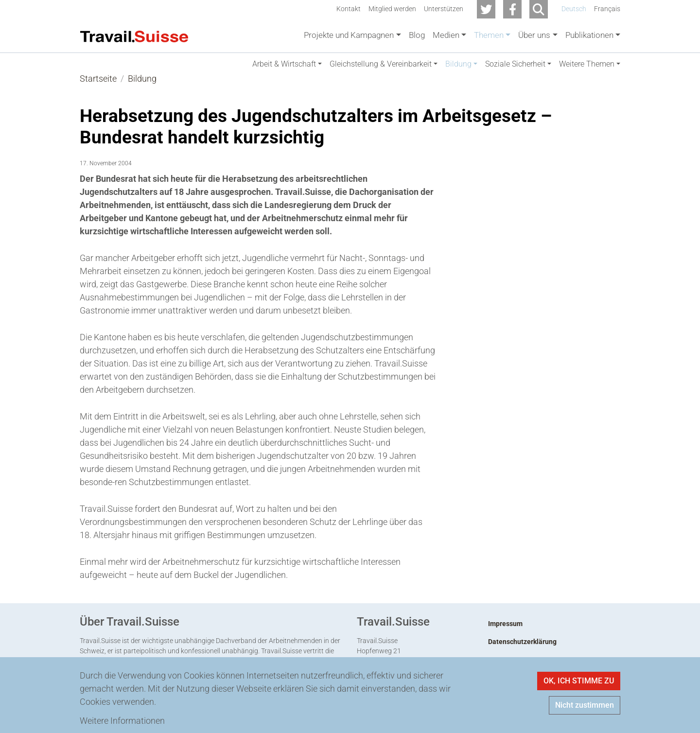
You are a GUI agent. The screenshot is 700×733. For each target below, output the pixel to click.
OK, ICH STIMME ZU (579, 681)
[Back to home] (134, 35)
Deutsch (574, 9)
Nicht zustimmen (585, 705)
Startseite (98, 88)
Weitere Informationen (122, 721)
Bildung (142, 88)
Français (607, 9)
